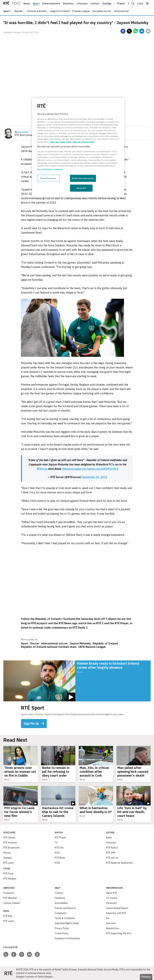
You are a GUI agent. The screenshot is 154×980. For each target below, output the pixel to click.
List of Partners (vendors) (50, 169)
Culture (95, 4)
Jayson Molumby (80, 643)
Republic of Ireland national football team (49, 647)
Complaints (61, 913)
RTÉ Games (9, 838)
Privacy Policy (62, 928)
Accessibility (61, 903)
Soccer (18, 11)
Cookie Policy (62, 933)
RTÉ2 (57, 853)
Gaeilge (107, 4)
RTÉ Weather (10, 898)
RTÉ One (59, 848)
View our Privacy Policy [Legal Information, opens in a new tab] (83, 142)
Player (121, 4)
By (21, 132)
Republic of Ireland (105, 643)
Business (69, 4)
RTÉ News (60, 858)
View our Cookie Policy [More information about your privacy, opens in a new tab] (61, 142)
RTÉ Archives (10, 843)
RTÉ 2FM (111, 853)
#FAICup (42, 469)
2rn (108, 918)
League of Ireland (60, 11)
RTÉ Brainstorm (11, 848)
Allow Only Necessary (83, 178)
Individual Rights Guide (67, 923)
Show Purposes (48, 178)
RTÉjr (57, 863)
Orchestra (9, 893)
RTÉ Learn (9, 863)
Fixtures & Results (37, 11)
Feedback (60, 898)
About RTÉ (112, 893)
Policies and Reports (65, 908)
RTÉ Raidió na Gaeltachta (119, 863)
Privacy (146, 977)
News (27, 4)
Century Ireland (12, 903)
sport (7, 11)
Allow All (81, 188)
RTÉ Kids (8, 916)
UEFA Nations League (92, 647)
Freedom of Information (67, 938)
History (7, 853)
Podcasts (111, 843)
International (121, 11)
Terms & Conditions (65, 918)
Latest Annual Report (117, 908)
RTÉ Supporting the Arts (119, 933)
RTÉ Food (8, 874)
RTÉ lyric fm (112, 858)
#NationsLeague (72, 469)
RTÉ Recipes (10, 879)
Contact (59, 893)
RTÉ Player (60, 838)
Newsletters (113, 928)
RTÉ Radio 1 (112, 848)
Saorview (111, 923)
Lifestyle (82, 4)
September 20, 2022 (95, 477)
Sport (36, 4)
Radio (109, 838)
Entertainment (51, 4)
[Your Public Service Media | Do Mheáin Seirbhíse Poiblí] (8, 973)
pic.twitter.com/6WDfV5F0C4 (100, 469)
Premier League (81, 11)
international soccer (55, 643)
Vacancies (111, 903)
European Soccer (102, 11)
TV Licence (112, 898)
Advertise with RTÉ (116, 913)
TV (56, 843)
